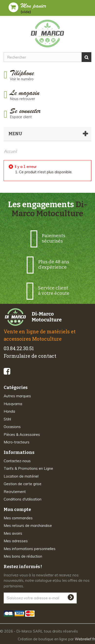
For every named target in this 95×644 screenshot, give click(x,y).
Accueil (10, 151)
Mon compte (17, 510)
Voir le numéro (22, 79)
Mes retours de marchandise (28, 526)
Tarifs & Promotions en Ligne (28, 468)
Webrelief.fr (85, 639)
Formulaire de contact (30, 356)
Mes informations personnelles (30, 549)
